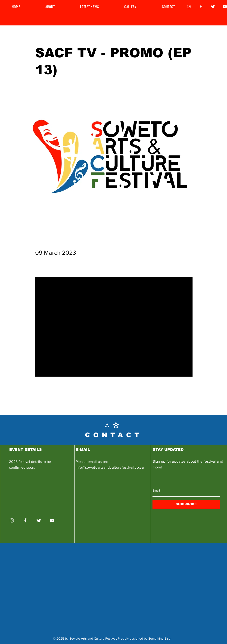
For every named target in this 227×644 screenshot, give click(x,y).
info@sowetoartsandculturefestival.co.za (110, 467)
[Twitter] (213, 6)
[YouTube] (52, 520)
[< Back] (50, 38)
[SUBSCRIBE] (186, 504)
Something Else (159, 638)
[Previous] (50, 395)
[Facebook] (201, 6)
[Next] (181, 395)
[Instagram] (189, 6)
